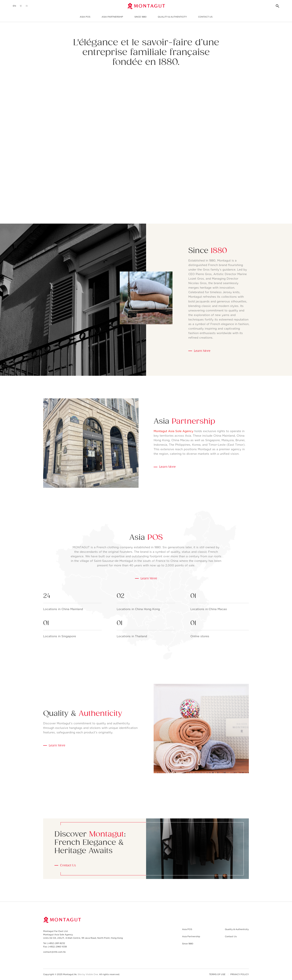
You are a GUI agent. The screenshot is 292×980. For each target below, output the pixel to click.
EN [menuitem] (14, 6)
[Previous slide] (141, 213)
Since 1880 (140, 17)
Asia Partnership (112, 17)
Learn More (202, 351)
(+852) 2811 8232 (56, 943)
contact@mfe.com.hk (54, 952)
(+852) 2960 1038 (57, 947)
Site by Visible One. (88, 974)
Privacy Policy (240, 974)
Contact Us (205, 17)
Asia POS (85, 17)
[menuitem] (14, 6)
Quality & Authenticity (172, 17)
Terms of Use (217, 974)
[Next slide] (151, 213)
